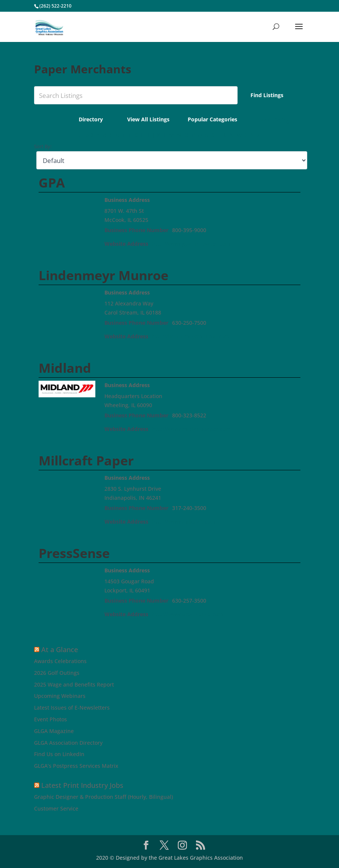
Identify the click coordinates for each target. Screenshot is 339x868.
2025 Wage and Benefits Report (74, 684)
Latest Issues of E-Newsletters (72, 708)
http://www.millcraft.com (184, 522)
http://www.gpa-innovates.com (191, 244)
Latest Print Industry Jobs (82, 785)
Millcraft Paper (86, 460)
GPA (52, 183)
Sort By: (43, 146)
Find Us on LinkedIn (59, 754)
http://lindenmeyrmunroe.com (191, 336)
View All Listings (148, 119)
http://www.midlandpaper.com (191, 429)
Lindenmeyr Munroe (103, 275)
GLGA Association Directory (68, 743)
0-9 (89, 135)
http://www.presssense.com (187, 614)
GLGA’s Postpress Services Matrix (76, 766)
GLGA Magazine (54, 731)
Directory (91, 119)
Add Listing (275, 120)
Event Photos (51, 719)
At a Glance (60, 649)
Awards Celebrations (60, 661)
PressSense (74, 553)
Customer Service (56, 808)
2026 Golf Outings (57, 673)
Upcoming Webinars (60, 696)
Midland (65, 368)
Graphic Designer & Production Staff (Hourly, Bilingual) (103, 797)
